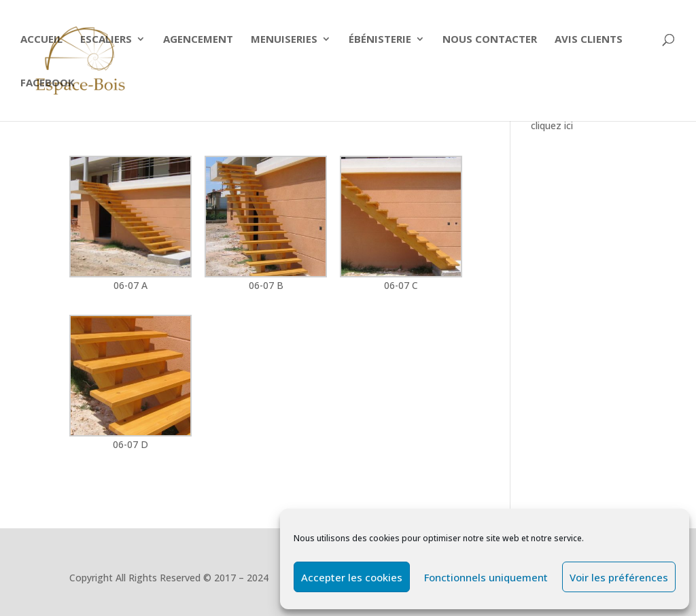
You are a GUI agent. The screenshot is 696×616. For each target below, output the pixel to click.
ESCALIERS (106, 40)
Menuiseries (284, 40)
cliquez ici (552, 125)
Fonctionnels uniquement (486, 577)
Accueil (41, 40)
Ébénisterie (380, 40)
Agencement (198, 40)
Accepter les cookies (352, 577)
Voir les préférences (619, 577)
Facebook (48, 83)
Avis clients (589, 40)
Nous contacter (490, 40)
